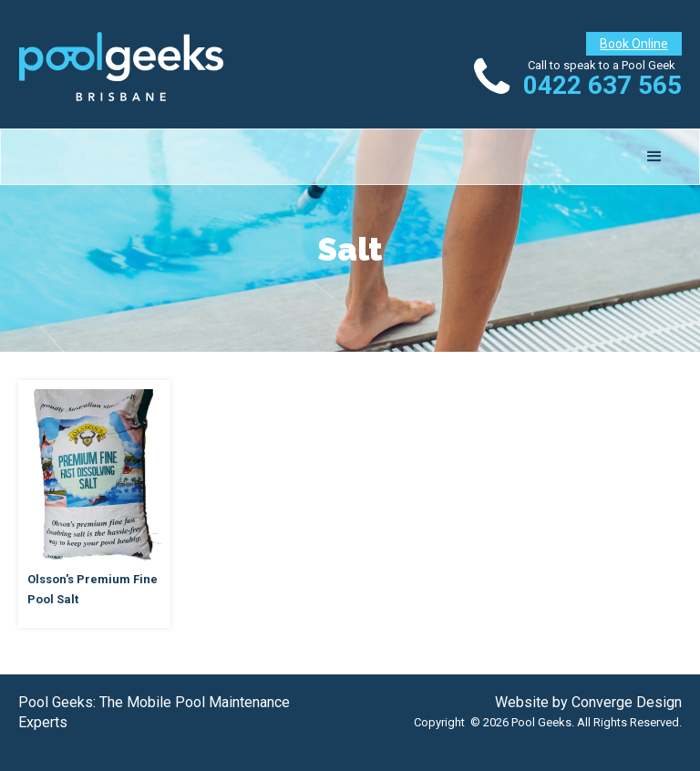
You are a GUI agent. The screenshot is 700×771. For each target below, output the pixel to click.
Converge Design (627, 702)
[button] (654, 157)
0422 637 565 (602, 85)
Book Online (634, 44)
